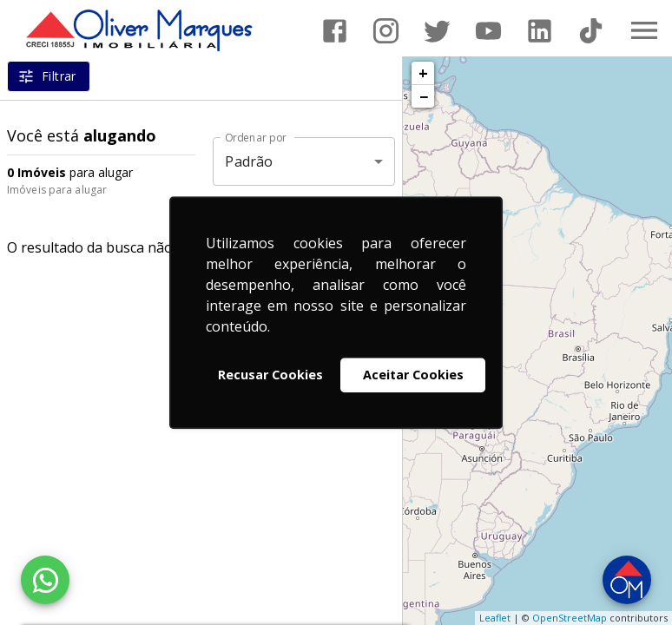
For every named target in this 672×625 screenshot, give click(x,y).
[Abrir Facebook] (335, 31)
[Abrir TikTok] (591, 31)
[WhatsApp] (45, 580)
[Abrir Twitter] (437, 31)
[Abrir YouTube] (488, 31)
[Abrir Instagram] (386, 31)
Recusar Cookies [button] (270, 375)
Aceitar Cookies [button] (413, 375)
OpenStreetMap (570, 618)
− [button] (424, 96)
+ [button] (423, 73)
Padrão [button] (249, 161)
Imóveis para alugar (57, 190)
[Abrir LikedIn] (540, 31)
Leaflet (495, 618)
